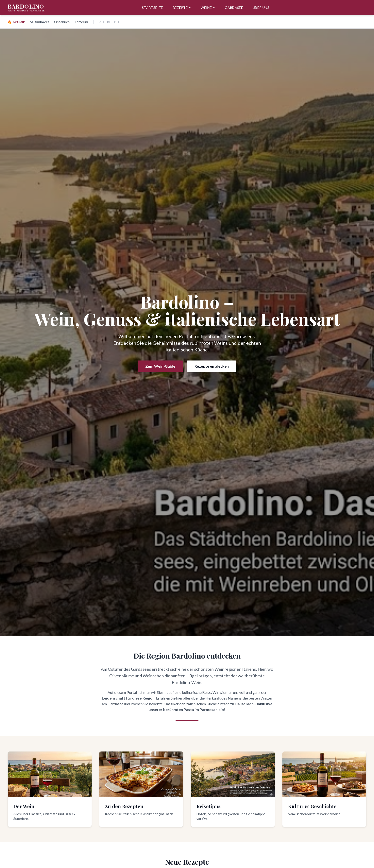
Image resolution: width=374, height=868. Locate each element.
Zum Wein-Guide (160, 366)
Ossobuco (62, 22)
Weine (208, 8)
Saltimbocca (40, 22)
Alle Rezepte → (111, 22)
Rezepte (182, 8)
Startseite (153, 8)
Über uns (261, 8)
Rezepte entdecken (212, 366)
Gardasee (234, 8)
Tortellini (81, 22)
